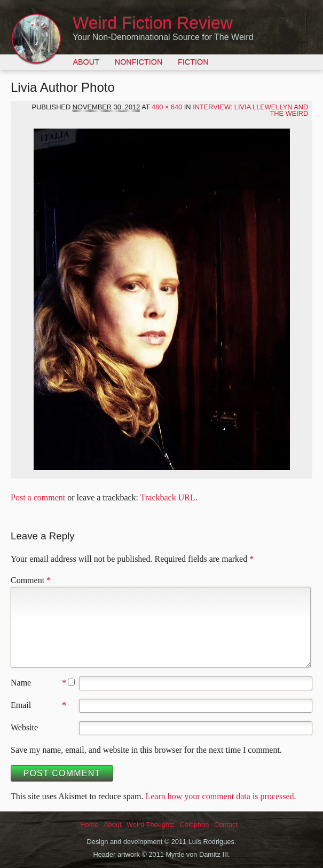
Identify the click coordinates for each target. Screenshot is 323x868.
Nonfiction (139, 62)
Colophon (195, 825)
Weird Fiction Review (153, 23)
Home (89, 825)
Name (21, 683)
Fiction (193, 62)
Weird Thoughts (151, 825)
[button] (162, 299)
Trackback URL (168, 497)
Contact (226, 825)
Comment (31, 580)
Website (24, 727)
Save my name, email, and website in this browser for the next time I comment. (146, 750)
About (86, 62)
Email (21, 705)
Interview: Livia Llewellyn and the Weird (250, 110)
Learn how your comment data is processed (219, 796)
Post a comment (38, 497)
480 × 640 (167, 107)
